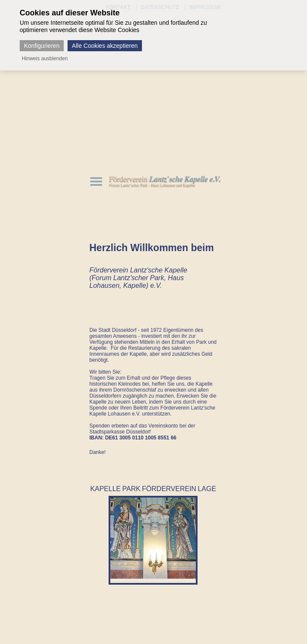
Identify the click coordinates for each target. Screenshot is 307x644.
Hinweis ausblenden (45, 59)
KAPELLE (105, 489)
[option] (153, 538)
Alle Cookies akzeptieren (105, 46)
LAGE (207, 489)
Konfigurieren (42, 46)
